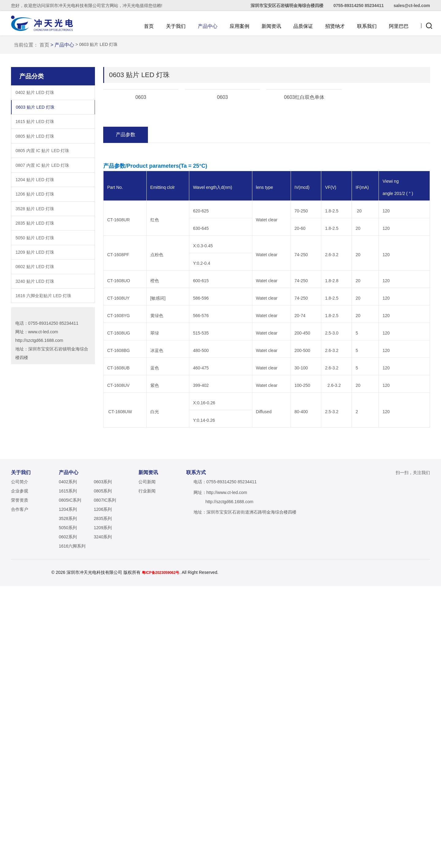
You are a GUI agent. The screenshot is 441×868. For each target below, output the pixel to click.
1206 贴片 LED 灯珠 (35, 304)
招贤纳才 (335, 26)
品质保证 (303, 26)
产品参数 (126, 319)
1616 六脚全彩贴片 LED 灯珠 (43, 406)
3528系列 (68, 800)
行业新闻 (147, 773)
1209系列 (103, 810)
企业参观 (20, 773)
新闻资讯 (271, 26)
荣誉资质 (20, 782)
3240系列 (103, 819)
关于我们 (176, 26)
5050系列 (68, 810)
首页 (149, 26)
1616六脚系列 (72, 828)
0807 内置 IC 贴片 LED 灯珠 (43, 275)
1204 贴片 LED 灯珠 (35, 289)
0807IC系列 (105, 782)
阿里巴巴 (399, 26)
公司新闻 (147, 764)
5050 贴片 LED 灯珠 (35, 347)
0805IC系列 (70, 782)
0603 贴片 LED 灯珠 (35, 217)
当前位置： (30, 154)
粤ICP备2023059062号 (185, 855)
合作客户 (20, 791)
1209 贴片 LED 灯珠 (35, 362)
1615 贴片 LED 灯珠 (35, 231)
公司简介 (20, 764)
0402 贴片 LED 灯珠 (35, 202)
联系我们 (367, 26)
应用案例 (239, 26)
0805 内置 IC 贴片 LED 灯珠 (43, 260)
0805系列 (103, 773)
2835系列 (103, 800)
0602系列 (68, 819)
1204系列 (68, 791)
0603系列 (103, 764)
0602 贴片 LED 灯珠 (35, 376)
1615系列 (68, 773)
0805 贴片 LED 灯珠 (35, 246)
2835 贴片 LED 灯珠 (35, 333)
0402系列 (68, 764)
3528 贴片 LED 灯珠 (35, 318)
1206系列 (103, 791)
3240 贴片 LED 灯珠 (35, 391)
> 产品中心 (66, 154)
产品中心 (208, 26)
